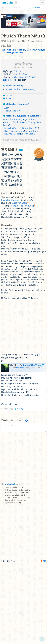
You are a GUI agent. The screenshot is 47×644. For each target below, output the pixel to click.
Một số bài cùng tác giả (16, 104)
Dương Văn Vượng (33, 365)
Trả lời (9, 96)
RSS (43, 561)
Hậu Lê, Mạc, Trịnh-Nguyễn (24, 77)
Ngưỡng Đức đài (12, 134)
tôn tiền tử (16, 140)
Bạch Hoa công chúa (14, 131)
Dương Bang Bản (30, 128)
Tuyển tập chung (13, 86)
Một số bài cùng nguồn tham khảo (22, 116)
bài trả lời (9, 80)
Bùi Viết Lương (28, 134)
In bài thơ (11, 98)
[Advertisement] (23, 458)
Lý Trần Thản (31, 131)
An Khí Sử (30, 119)
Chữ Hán (18, 71)
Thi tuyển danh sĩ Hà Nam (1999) (20, 89)
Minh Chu (9, 484)
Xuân (7, 108)
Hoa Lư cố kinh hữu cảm (16, 122)
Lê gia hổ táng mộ (13, 128)
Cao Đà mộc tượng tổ (14, 119)
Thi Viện (7, 3)
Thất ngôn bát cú (20, 74)
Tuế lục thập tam (12, 111)
